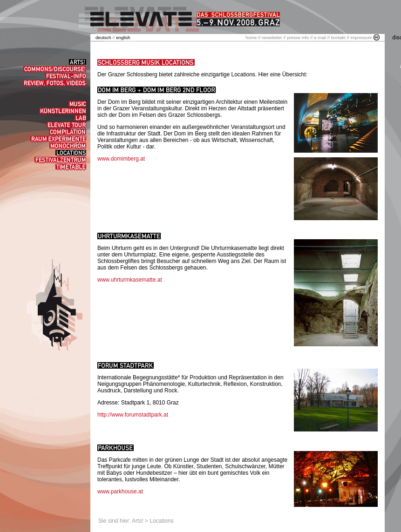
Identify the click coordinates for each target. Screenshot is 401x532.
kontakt (338, 37)
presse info (298, 37)
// (106, 37)
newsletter (272, 37)
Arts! (138, 521)
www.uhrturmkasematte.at (130, 280)
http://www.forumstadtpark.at (133, 415)
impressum (361, 37)
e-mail (320, 37)
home (251, 37)
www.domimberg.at (121, 159)
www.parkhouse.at (120, 492)
